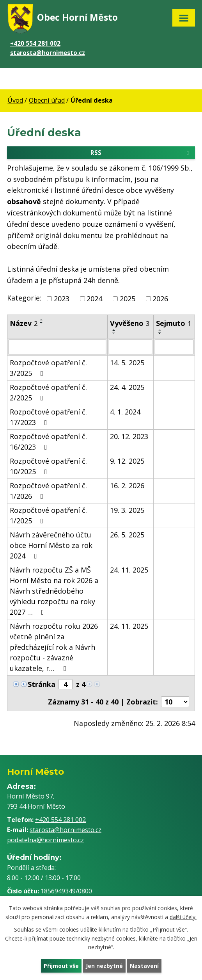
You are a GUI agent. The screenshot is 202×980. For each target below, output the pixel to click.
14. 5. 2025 (127, 363)
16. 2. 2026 (127, 486)
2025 (128, 299)
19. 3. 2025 (127, 510)
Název (24, 323)
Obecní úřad (47, 100)
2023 (62, 299)
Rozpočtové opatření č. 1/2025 (48, 515)
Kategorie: (24, 298)
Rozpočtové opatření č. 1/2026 (48, 491)
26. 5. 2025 (127, 535)
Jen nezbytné (104, 966)
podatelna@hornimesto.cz (45, 840)
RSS (141, 152)
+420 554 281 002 (35, 43)
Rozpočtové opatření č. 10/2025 (48, 466)
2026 (160, 299)
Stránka (42, 684)
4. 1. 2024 (125, 412)
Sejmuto (174, 323)
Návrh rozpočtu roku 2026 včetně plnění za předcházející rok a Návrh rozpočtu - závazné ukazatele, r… (54, 647)
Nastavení (144, 966)
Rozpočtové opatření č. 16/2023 (48, 442)
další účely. (183, 917)
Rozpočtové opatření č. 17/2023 (48, 417)
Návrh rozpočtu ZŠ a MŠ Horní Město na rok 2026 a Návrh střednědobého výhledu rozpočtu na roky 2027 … (54, 591)
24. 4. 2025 (127, 387)
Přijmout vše (61, 966)
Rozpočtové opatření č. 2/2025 (48, 392)
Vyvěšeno (130, 323)
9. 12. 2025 (127, 461)
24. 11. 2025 (129, 570)
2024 (94, 299)
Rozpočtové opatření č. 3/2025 (48, 368)
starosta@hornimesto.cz (48, 53)
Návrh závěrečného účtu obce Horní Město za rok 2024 (51, 545)
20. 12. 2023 (129, 436)
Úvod (15, 100)
